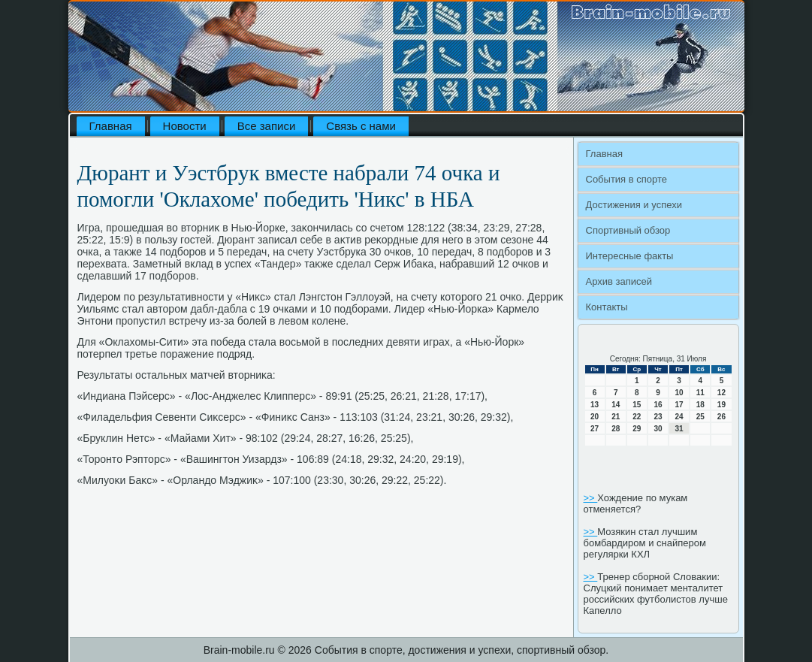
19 (721, 405)
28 (616, 429)
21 (616, 417)
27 (595, 429)
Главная (111, 126)
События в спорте (627, 179)
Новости (185, 126)
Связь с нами (361, 126)
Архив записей (619, 281)
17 (679, 405)
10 (679, 393)
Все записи (267, 126)
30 (658, 429)
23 (658, 417)
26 (721, 417)
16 (658, 405)
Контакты (607, 307)
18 (700, 405)
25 (700, 417)
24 (679, 417)
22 (637, 417)
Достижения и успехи (634, 205)
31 (679, 429)
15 (637, 405)
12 (721, 393)
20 (595, 417)
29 (637, 429)
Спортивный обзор (628, 230)
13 (595, 405)
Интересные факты (630, 256)
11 (700, 393)
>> (591, 498)
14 (616, 405)
